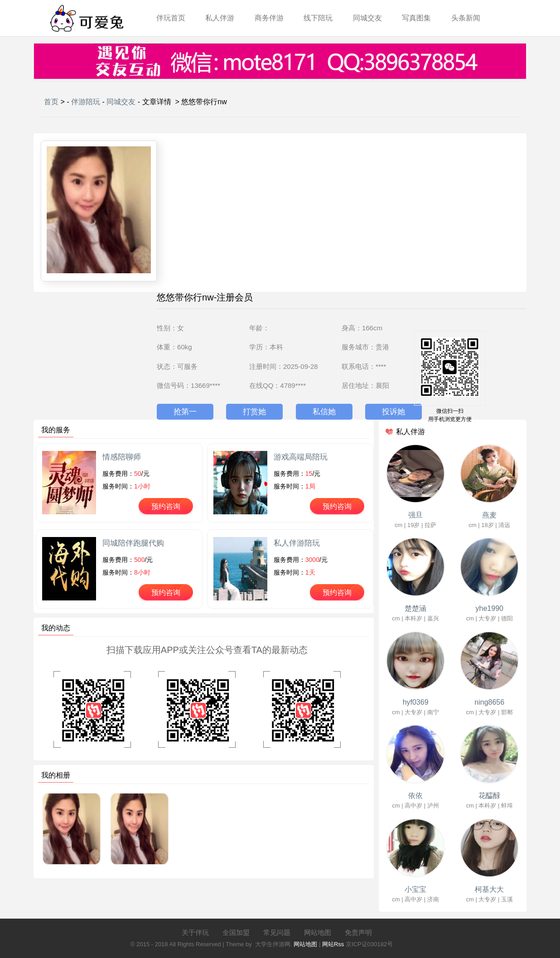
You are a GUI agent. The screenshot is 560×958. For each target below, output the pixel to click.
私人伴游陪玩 (297, 543)
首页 (51, 102)
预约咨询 (166, 506)
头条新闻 (466, 18)
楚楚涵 (415, 608)
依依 (415, 796)
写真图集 (416, 18)
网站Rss (333, 944)
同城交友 (367, 18)
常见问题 (277, 932)
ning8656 (489, 702)
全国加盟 (236, 932)
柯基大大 (489, 889)
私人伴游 (220, 18)
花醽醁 (489, 796)
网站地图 (318, 932)
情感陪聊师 (122, 457)
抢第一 (185, 412)
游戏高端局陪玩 (301, 457)
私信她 (324, 412)
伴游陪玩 (86, 102)
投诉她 (393, 412)
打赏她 (254, 412)
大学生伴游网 (273, 944)
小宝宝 (415, 889)
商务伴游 (269, 18)
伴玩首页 (171, 18)
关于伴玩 (195, 932)
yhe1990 (490, 608)
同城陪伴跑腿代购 (133, 543)
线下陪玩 (318, 18)
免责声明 (358, 932)
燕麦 (489, 515)
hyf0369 (416, 702)
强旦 (415, 515)
